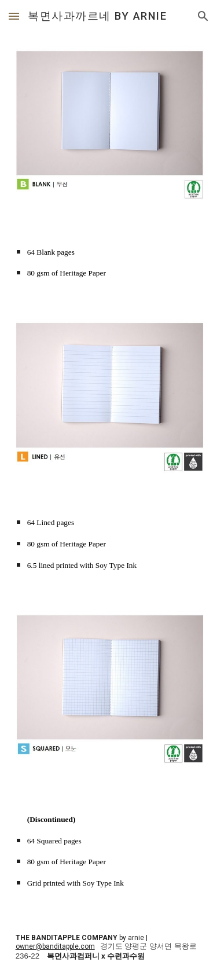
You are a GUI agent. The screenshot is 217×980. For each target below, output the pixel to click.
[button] (14, 16)
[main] (109, 261)
